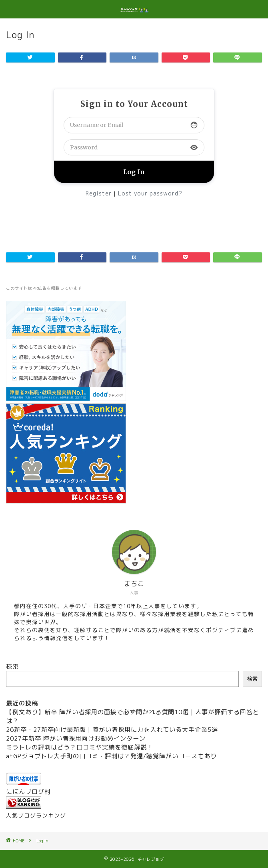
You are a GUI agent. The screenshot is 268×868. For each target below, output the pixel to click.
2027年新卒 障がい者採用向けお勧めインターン (76, 738)
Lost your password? (150, 193)
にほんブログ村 (28, 792)
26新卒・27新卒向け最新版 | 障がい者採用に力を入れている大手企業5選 (112, 730)
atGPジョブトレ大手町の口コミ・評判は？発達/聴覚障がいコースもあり (111, 756)
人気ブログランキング (36, 815)
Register (99, 193)
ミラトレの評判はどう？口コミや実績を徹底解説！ (80, 747)
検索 (12, 666)
